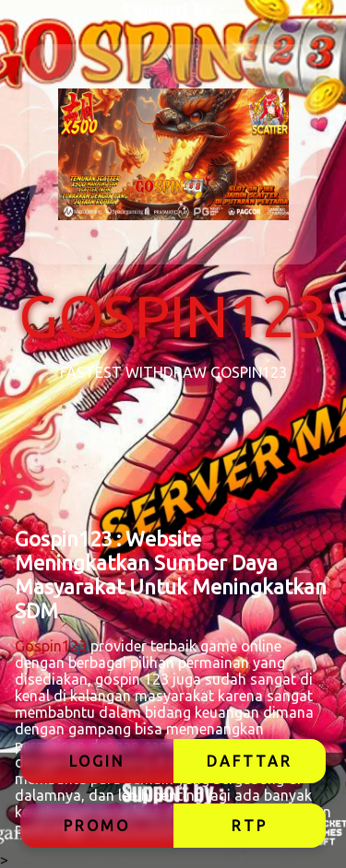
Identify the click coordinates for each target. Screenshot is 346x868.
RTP (250, 826)
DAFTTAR (250, 761)
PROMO (97, 826)
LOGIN (97, 761)
